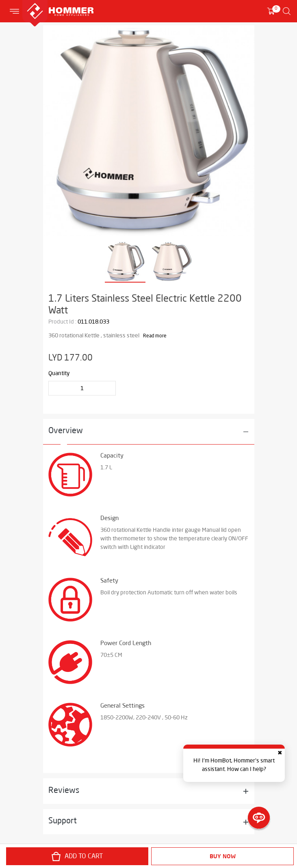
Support (63, 821)
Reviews (64, 791)
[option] (149, 131)
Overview (66, 431)
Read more (155, 336)
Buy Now (223, 857)
